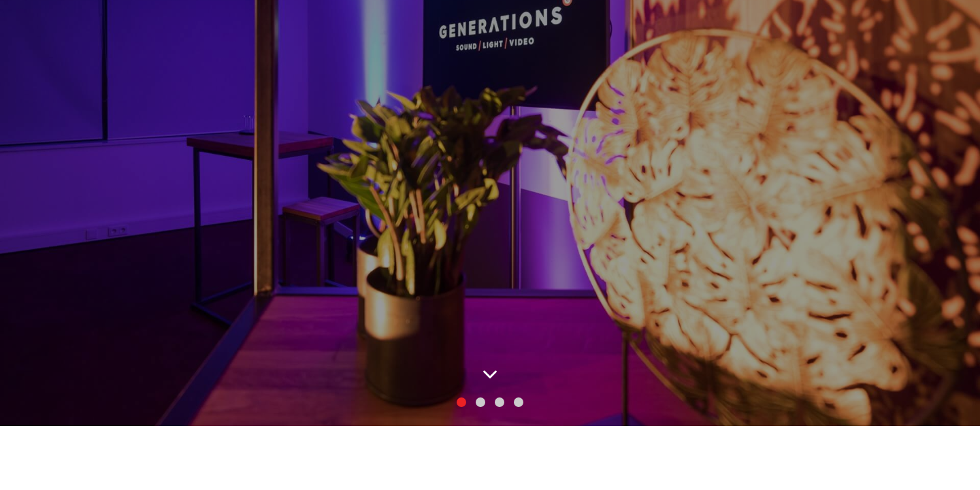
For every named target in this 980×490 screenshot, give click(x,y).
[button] (461, 402)
